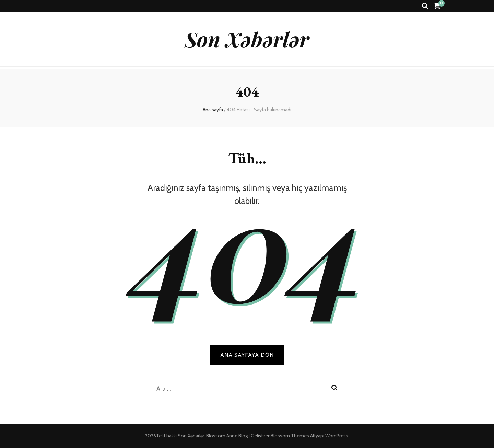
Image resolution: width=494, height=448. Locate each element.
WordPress (337, 436)
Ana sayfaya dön (247, 355)
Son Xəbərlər (247, 39)
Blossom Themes (290, 436)
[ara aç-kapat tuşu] (425, 6)
